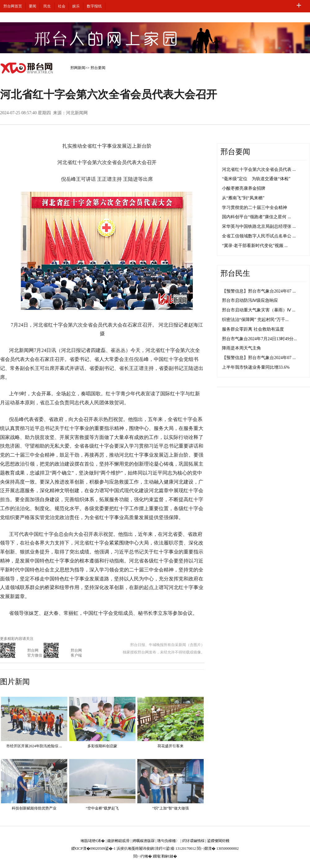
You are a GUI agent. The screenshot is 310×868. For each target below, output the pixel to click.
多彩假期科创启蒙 (102, 746)
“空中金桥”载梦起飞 (102, 808)
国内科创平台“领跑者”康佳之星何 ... (256, 217)
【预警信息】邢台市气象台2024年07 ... (259, 291)
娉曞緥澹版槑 (144, 841)
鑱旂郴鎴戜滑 (118, 841)
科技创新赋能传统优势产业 (34, 808)
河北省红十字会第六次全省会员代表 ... (259, 169)
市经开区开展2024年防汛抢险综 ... (34, 746)
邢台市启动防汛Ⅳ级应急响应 (250, 300)
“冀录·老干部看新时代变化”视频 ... (255, 246)
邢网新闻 (78, 68)
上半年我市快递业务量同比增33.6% (256, 367)
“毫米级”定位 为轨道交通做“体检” (256, 179)
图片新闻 (15, 682)
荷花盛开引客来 (170, 746)
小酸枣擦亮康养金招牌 (244, 188)
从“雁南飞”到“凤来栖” (243, 198)
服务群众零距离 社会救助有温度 (253, 329)
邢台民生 (235, 273)
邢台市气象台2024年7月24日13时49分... (259, 339)
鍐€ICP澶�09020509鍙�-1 (93, 848)
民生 (47, 6)
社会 (62, 6)
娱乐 (76, 6)
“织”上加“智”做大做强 (170, 808)
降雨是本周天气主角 (241, 348)
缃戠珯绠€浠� (93, 841)
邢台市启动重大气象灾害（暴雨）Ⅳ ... (259, 310)
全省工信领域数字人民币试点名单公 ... (259, 236)
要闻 (33, 6)
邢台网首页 (13, 6)
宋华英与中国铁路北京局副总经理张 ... (259, 226)
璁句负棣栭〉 (168, 841)
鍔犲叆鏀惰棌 (193, 841)
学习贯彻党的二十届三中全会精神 (255, 208)
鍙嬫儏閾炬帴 (218, 841)
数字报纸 (94, 6)
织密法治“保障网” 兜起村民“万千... (255, 320)
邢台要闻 (98, 68)
